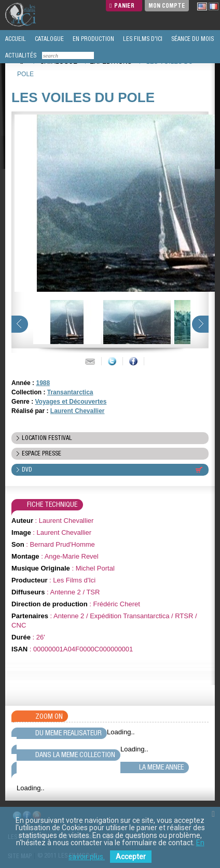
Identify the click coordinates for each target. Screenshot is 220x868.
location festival (47, 438)
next (200, 324)
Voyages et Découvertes (71, 402)
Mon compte (167, 5)
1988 (43, 383)
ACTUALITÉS (20, 55)
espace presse (42, 453)
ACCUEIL (15, 39)
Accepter (131, 857)
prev (20, 324)
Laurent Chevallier (78, 411)
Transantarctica (70, 392)
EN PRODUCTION (93, 39)
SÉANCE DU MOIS (192, 39)
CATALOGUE (49, 39)
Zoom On (49, 716)
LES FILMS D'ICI (142, 39)
